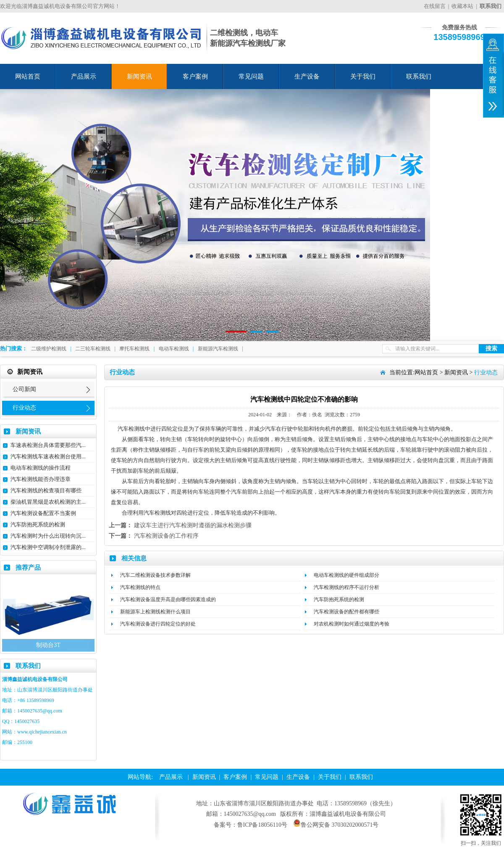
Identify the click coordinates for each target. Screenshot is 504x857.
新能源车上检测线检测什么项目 (155, 612)
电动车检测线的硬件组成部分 (346, 575)
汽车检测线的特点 (140, 587)
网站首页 (28, 76)
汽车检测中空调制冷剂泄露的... (48, 547)
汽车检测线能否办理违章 (41, 479)
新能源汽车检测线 (218, 349)
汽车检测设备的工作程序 (166, 536)
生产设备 (307, 76)
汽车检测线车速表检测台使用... (48, 456)
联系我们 (419, 76)
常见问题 (251, 76)
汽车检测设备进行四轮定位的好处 (158, 624)
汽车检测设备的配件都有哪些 (346, 612)
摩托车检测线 (134, 349)
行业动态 (24, 408)
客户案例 (195, 76)
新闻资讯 (139, 76)
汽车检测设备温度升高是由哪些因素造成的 (168, 599)
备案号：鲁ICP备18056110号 (251, 825)
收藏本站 (462, 6)
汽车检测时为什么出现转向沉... (48, 536)
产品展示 (84, 76)
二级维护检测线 (49, 349)
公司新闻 (24, 389)
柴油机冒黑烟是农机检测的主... (48, 502)
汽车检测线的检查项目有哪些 (46, 490)
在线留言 (435, 6)
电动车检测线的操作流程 (41, 468)
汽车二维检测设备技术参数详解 (155, 575)
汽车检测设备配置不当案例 (43, 513)
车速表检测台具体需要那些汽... (48, 445)
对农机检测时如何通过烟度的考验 (352, 624)
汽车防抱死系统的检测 (38, 524)
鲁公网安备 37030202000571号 (336, 825)
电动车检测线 (174, 349)
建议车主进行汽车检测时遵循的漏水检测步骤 (193, 525)
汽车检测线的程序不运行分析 (346, 587)
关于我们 (363, 76)
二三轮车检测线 (93, 349)
